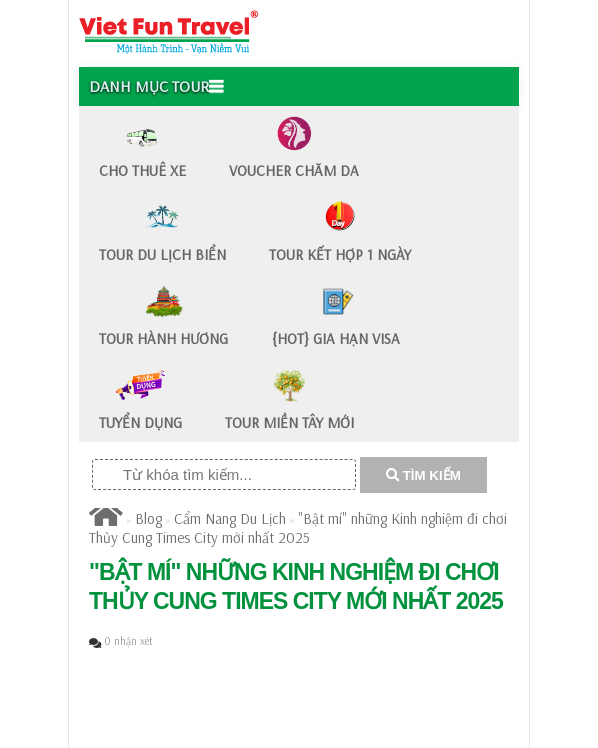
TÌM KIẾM (423, 475)
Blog (148, 518)
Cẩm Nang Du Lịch (230, 518)
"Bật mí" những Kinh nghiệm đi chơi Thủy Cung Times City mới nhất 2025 (298, 528)
